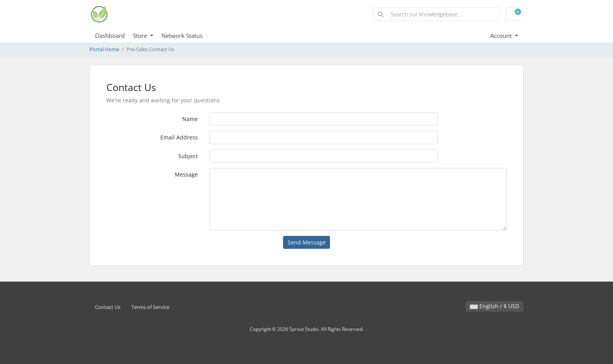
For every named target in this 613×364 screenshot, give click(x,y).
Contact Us (108, 307)
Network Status (182, 36)
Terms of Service (150, 307)
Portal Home (104, 49)
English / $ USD (495, 306)
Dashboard (110, 36)
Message (186, 174)
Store (141, 36)
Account (502, 36)
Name (190, 119)
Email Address (179, 137)
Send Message (307, 242)
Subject (188, 156)
